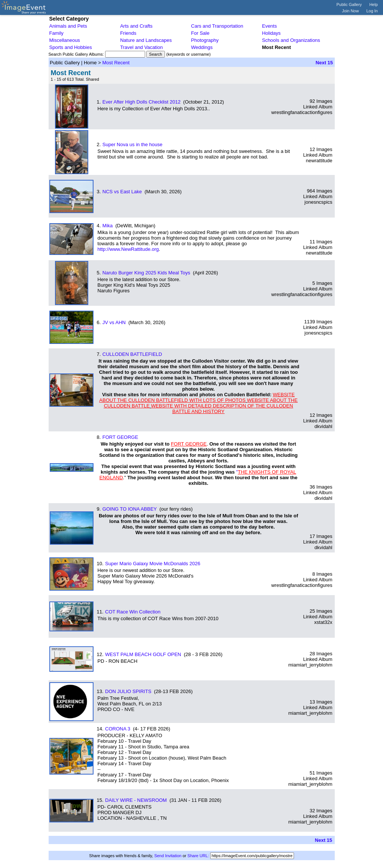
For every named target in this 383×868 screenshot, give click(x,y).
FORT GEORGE (120, 437)
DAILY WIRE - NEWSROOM (136, 800)
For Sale (200, 33)
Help (373, 4)
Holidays (271, 33)
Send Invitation (168, 856)
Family (56, 33)
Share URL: (198, 856)
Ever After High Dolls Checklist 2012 (142, 102)
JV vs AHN (114, 322)
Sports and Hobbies (71, 47)
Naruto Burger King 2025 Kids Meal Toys (146, 273)
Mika (108, 226)
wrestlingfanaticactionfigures (302, 112)
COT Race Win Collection (133, 612)
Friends (128, 33)
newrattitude (319, 161)
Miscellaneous (65, 40)
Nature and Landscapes (146, 40)
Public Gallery (349, 4)
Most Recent (116, 63)
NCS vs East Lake (122, 192)
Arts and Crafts (136, 26)
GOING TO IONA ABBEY (130, 509)
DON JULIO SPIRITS (128, 691)
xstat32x (323, 622)
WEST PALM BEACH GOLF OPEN (143, 654)
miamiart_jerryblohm (310, 665)
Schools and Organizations (291, 40)
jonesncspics (318, 202)
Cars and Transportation (217, 26)
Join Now (350, 11)
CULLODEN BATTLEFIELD (132, 354)
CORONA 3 (118, 729)
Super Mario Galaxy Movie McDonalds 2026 (153, 564)
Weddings (202, 47)
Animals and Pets (68, 26)
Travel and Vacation (141, 47)
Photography (205, 40)
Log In (372, 11)
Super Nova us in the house (132, 144)
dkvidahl (324, 426)
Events (269, 26)
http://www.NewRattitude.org (128, 249)
